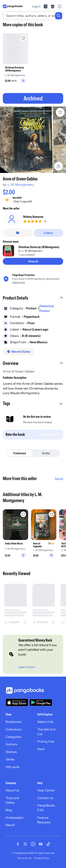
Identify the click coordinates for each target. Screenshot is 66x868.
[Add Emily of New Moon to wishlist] (23, 514)
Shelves (11, 752)
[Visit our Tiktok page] (48, 844)
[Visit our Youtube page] (41, 844)
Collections (14, 729)
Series (10, 759)
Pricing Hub (46, 741)
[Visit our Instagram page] (33, 844)
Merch (10, 825)
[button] (33, 298)
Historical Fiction (47, 308)
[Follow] (48, 233)
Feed (41, 749)
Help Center (46, 790)
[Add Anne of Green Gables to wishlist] (60, 112)
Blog (9, 810)
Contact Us (45, 798)
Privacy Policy (42, 858)
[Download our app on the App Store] (17, 702)
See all (59, 478)
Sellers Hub (45, 722)
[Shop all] (33, 261)
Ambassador (15, 818)
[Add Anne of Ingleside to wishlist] (51, 514)
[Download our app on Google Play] (41, 702)
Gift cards (12, 767)
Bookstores (14, 722)
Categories (13, 737)
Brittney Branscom (33, 217)
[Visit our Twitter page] (25, 844)
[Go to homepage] (13, 6)
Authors (11, 744)
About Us (12, 790)
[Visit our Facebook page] (18, 844)
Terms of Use (24, 858)
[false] (18, 233)
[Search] (59, 16)
